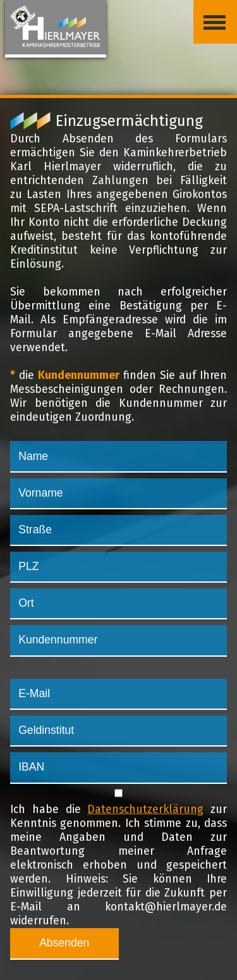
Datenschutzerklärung (145, 809)
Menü (210, 12)
